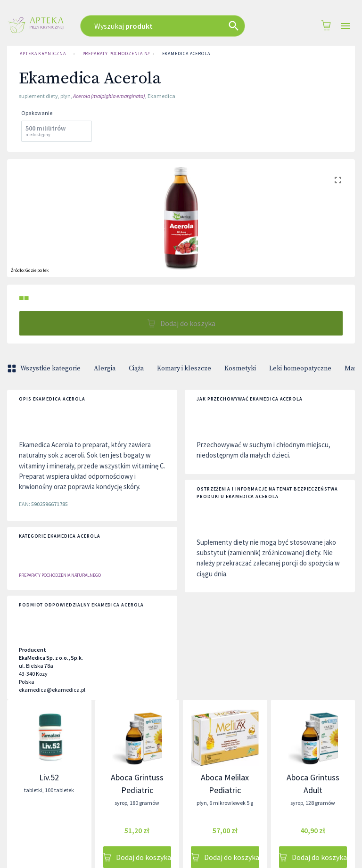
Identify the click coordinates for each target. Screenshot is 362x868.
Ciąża (136, 368)
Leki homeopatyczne (300, 368)
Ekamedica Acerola (186, 54)
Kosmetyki (240, 368)
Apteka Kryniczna (43, 54)
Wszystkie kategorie (45, 368)
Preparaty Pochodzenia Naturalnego (114, 54)
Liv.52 (49, 777)
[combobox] (169, 26)
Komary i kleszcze (184, 368)
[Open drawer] (346, 26)
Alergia (105, 368)
